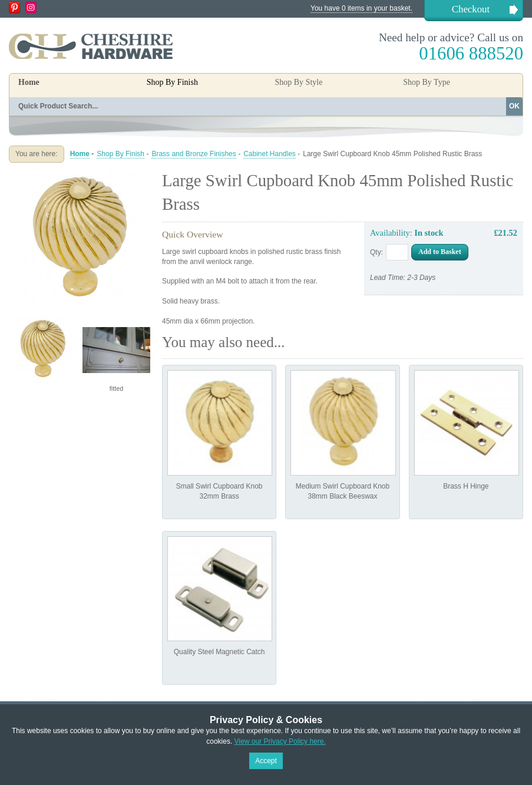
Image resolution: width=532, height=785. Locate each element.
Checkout (471, 9)
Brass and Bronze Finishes (194, 154)
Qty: (376, 252)
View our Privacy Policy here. (280, 741)
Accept (266, 761)
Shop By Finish (120, 154)
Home (29, 82)
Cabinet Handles (270, 154)
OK (514, 106)
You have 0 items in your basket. (361, 8)
